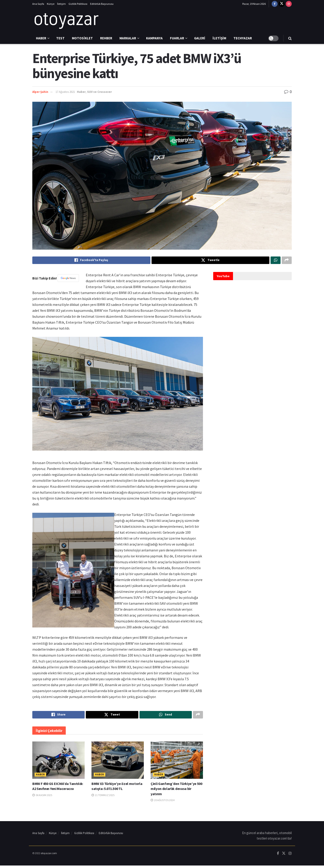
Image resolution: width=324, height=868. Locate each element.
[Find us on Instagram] (289, 4)
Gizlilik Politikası (78, 4)
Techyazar (243, 38)
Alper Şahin (40, 92)
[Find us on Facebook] (275, 4)
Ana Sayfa (38, 4)
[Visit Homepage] (66, 20)
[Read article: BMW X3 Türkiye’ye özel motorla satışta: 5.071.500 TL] (118, 762)
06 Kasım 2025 (42, 797)
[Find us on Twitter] (282, 4)
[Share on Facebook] (91, 261)
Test (60, 38)
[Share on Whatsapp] (276, 261)
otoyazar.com (49, 856)
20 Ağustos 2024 (163, 803)
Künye (51, 4)
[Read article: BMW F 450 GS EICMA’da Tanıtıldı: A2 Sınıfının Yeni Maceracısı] (58, 762)
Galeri (200, 38)
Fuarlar (177, 38)
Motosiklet (82, 38)
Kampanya (154, 38)
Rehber (106, 38)
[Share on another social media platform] (287, 261)
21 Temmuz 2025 (103, 797)
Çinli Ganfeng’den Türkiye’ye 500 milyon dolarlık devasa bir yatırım (176, 791)
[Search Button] (290, 38)
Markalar (128, 38)
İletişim (61, 4)
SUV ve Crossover (99, 92)
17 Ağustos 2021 (65, 92)
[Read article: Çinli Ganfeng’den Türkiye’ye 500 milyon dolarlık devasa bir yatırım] (177, 762)
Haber (41, 38)
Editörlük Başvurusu (102, 4)
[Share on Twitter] (211, 261)
